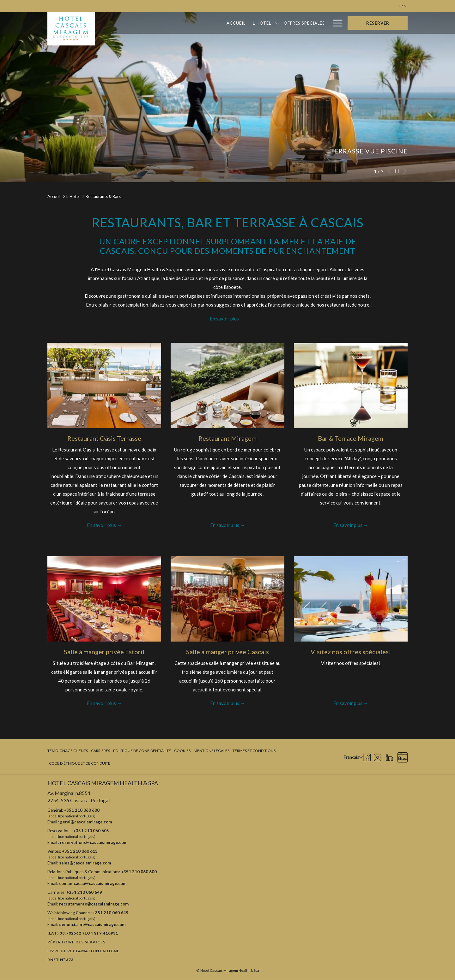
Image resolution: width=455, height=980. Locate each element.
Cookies (182, 751)
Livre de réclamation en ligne (83, 951)
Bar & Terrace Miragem (351, 438)
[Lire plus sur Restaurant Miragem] (227, 385)
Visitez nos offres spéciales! (351, 652)
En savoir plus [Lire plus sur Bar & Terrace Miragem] (348, 525)
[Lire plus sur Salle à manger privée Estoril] (104, 599)
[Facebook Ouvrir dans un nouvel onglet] (367, 756)
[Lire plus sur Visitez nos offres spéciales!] (351, 599)
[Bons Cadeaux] (282, 23)
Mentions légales (212, 751)
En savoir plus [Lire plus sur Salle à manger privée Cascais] (225, 703)
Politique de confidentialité (142, 751)
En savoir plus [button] (228, 319)
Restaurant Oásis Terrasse (104, 438)
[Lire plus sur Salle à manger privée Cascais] (227, 599)
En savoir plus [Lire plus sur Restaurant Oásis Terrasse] (101, 525)
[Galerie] (315, 23)
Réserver (378, 23)
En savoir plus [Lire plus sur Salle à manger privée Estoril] (101, 703)
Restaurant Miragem (227, 438)
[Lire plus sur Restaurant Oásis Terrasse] (104, 385)
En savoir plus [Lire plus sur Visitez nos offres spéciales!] (348, 703)
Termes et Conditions (254, 751)
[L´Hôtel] (194, 23)
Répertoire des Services (76, 942)
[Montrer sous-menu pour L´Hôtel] (210, 23)
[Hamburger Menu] (335, 23)
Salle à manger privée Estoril (104, 652)
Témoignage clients (68, 751)
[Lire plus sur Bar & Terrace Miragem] (351, 385)
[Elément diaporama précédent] (389, 171)
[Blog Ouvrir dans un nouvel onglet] (403, 756)
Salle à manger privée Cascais (227, 652)
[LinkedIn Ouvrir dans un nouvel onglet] (389, 756)
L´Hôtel (73, 196)
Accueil (54, 196)
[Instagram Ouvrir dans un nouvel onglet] (378, 756)
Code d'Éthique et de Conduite (80, 763)
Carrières (100, 751)
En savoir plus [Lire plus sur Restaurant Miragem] (225, 525)
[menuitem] (68, 751)
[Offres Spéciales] (237, 23)
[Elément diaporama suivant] (405, 171)
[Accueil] (168, 23)
